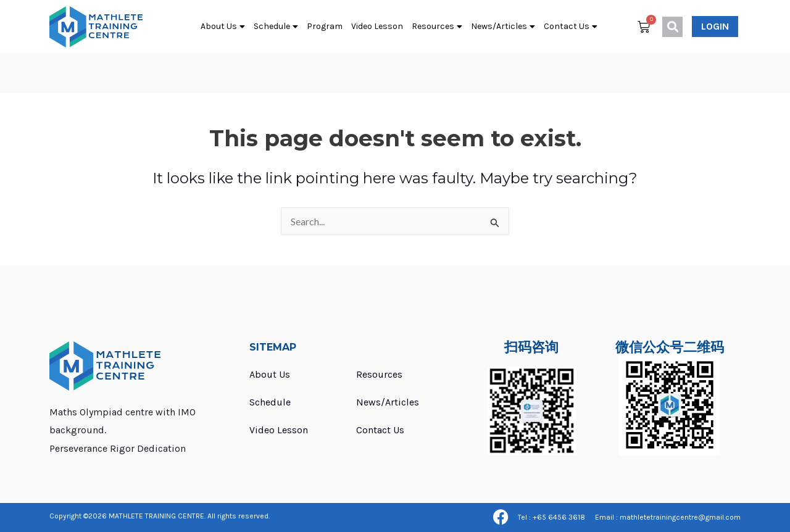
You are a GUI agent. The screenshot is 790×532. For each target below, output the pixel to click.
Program (325, 26)
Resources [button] (437, 27)
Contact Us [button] (571, 27)
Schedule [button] (276, 27)
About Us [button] (223, 27)
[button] (672, 27)
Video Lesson (377, 26)
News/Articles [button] (503, 27)
